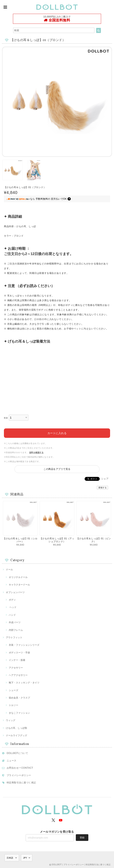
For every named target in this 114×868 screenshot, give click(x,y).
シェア (105, 479)
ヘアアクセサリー (18, 675)
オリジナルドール (18, 577)
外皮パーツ (15, 622)
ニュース (12, 761)
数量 (6, 418)
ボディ (12, 600)
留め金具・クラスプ (19, 698)
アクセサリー (16, 668)
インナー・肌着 (17, 660)
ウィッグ (11, 720)
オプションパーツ (15, 592)
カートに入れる (57, 433)
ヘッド (13, 607)
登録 (82, 838)
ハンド (12, 615)
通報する (102, 488)
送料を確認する (36, 452)
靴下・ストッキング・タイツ (24, 683)
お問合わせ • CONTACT (20, 768)
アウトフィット (14, 638)
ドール (9, 570)
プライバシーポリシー (19, 775)
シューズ (14, 690)
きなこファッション (19, 713)
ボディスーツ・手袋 (19, 653)
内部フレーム (16, 630)
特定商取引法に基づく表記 (21, 783)
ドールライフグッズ (16, 735)
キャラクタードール (19, 585)
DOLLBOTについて (17, 753)
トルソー (14, 705)
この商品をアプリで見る (57, 469)
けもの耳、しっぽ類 (16, 728)
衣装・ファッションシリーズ (24, 645)
